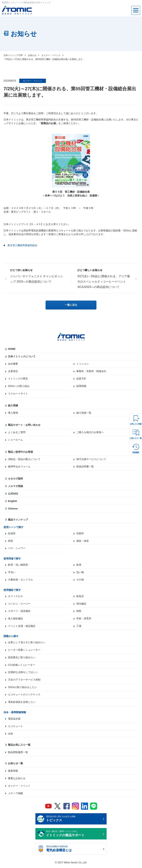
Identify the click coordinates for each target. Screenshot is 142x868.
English (13, 502)
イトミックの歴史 (18, 379)
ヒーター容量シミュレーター (24, 651)
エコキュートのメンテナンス (24, 696)
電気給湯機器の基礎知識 (74, 851)
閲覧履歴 (136, 452)
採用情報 (81, 386)
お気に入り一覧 (136, 438)
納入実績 (13, 406)
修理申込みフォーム (19, 467)
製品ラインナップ (18, 520)
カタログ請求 (15, 479)
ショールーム (15, 440)
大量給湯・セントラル (20, 581)
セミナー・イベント (33, 81)
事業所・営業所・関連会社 (91, 371)
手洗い (12, 573)
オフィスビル (15, 597)
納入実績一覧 (84, 413)
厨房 (10, 542)
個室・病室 (83, 542)
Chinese (13, 509)
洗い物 (80, 573)
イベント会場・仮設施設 (22, 627)
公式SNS (13, 494)
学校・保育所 (84, 620)
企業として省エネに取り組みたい (27, 644)
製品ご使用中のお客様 (20, 452)
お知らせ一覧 (15, 765)
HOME (12, 349)
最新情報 (13, 772)
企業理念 (13, 371)
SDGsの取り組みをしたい (23, 689)
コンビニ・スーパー (19, 605)
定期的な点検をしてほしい (23, 674)
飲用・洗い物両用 (18, 566)
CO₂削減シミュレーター (22, 666)
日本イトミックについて (22, 356)
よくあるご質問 (17, 433)
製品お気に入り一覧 (19, 746)
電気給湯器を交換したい (22, 704)
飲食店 (80, 597)
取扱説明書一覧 (85, 467)
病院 (79, 612)
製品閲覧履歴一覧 (18, 754)
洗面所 (80, 534)
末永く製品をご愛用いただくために (74, 836)
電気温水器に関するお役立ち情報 (74, 821)
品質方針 (81, 379)
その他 (80, 581)
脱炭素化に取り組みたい (22, 659)
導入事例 (13, 413)
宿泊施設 (81, 605)
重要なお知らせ (17, 780)
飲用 (79, 566)
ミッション (83, 364)
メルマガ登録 (15, 487)
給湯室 (12, 534)
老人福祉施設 (15, 620)
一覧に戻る (71, 305)
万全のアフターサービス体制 (24, 681)
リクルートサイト (18, 394)
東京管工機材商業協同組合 (22, 245)
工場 (79, 627)
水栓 (10, 735)
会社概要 (13, 364)
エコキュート (15, 728)
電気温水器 (14, 720)
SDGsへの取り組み (19, 386)
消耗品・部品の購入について (24, 460)
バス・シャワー (17, 549)
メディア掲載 (15, 795)
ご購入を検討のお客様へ (90, 433)
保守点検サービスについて (91, 460)
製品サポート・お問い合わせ (24, 425)
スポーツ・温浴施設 (19, 612)
